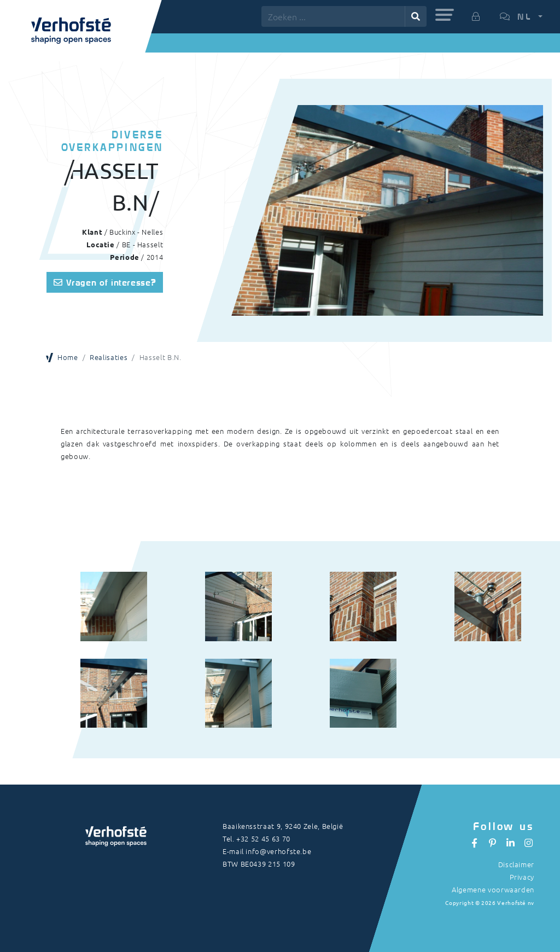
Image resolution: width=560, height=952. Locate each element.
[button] (445, 15)
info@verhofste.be (278, 851)
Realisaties (109, 357)
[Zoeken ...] (333, 16)
